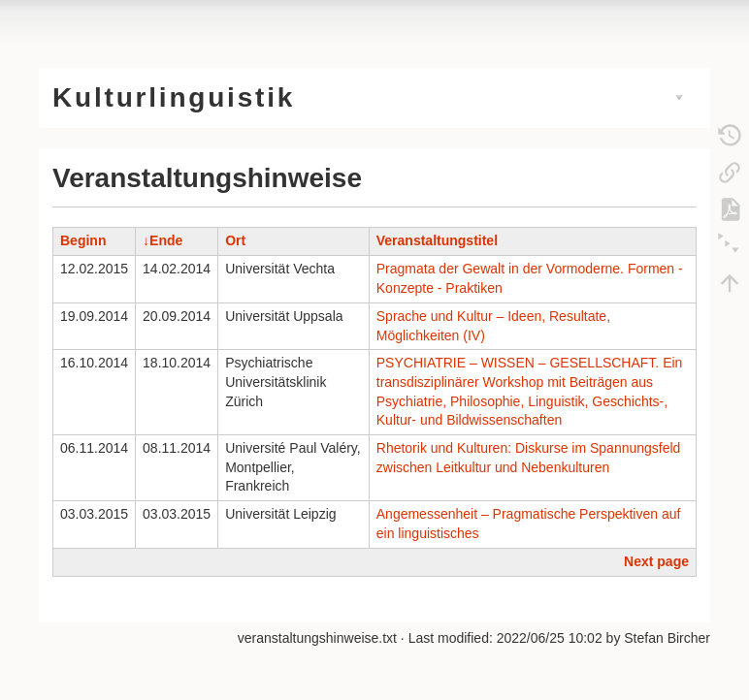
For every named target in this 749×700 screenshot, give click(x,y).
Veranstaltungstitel (437, 240)
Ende (166, 240)
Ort (235, 240)
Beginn (83, 240)
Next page (656, 561)
